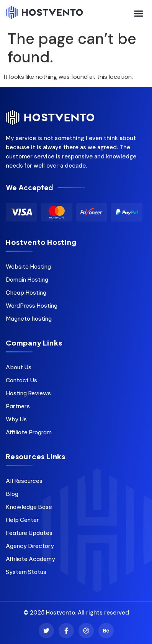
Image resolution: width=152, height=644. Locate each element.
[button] (139, 13)
